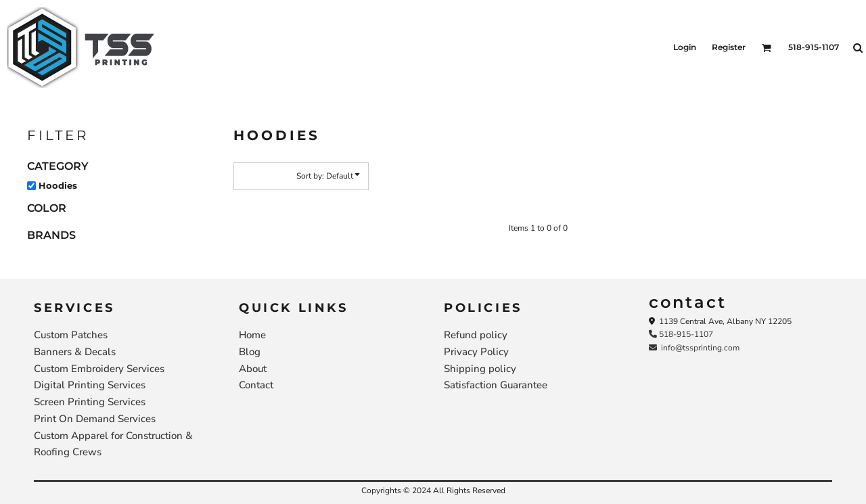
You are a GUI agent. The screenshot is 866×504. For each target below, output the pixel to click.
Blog (250, 352)
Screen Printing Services (90, 402)
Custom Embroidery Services (99, 369)
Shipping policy (480, 369)
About (253, 369)
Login (685, 47)
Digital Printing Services (90, 385)
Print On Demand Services (95, 419)
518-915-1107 (681, 334)
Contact (256, 385)
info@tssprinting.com (694, 348)
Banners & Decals (75, 352)
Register (729, 47)
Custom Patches (71, 335)
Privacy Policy (476, 352)
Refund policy (476, 335)
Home (252, 335)
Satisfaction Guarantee (496, 385)
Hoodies (58, 185)
